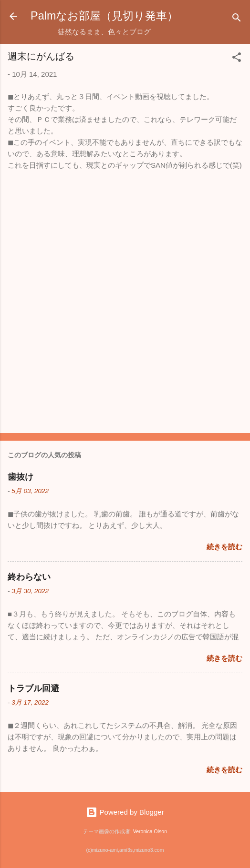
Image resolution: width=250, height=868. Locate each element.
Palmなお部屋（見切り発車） (104, 16)
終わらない (29, 577)
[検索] (237, 19)
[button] (237, 59)
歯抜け (21, 477)
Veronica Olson (150, 831)
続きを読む (224, 547)
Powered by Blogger (125, 812)
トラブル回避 (33, 688)
